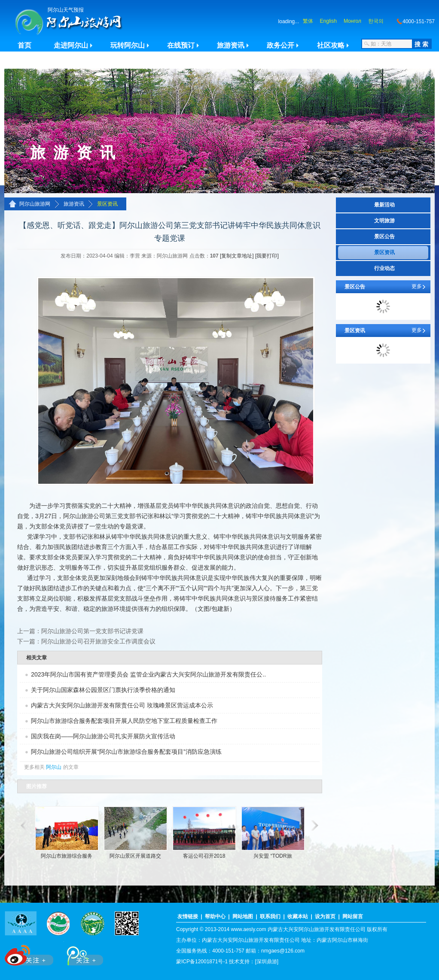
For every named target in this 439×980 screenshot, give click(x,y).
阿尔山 (54, 767)
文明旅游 (384, 221)
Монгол (352, 21)
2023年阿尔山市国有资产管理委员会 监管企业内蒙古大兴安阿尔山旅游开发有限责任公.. (148, 674)
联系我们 (270, 916)
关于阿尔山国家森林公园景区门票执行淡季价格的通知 (103, 690)
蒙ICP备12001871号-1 (202, 962)
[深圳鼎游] (267, 962)
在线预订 (181, 45)
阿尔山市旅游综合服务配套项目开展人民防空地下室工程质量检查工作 (124, 721)
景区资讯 (107, 204)
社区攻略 (331, 45)
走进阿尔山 (71, 45)
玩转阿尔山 (128, 45)
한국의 (376, 21)
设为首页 (325, 916)
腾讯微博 (80, 954)
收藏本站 (298, 916)
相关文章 (37, 658)
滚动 (23, 825)
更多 (417, 286)
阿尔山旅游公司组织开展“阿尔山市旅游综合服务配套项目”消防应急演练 (126, 752)
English (328, 21)
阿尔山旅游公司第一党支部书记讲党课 (92, 631)
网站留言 (353, 916)
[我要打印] (267, 256)
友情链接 (188, 916)
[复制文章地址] (237, 256)
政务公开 (280, 45)
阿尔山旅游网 (35, 204)
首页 (24, 45)
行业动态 (384, 268)
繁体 (308, 21)
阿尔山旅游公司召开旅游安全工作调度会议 (98, 641)
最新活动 (384, 205)
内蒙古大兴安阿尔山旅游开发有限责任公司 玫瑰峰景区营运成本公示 (122, 705)
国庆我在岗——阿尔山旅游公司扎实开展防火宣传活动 (103, 736)
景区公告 (384, 237)
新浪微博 (30, 954)
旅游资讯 (231, 45)
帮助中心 (215, 916)
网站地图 (243, 916)
